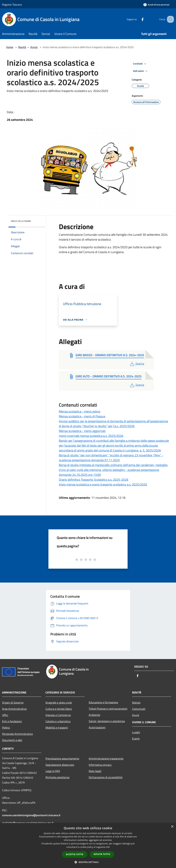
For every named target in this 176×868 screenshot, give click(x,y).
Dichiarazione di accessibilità (106, 777)
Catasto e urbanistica (58, 721)
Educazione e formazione (103, 702)
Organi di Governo (13, 703)
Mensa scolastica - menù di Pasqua (82, 416)
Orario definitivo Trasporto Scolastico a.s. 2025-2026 (94, 480)
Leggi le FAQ (53, 771)
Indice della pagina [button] (21, 221)
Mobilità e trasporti (57, 728)
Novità (22, 47)
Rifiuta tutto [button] (102, 854)
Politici (6, 728)
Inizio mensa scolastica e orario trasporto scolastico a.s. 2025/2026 (103, 484)
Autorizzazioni (97, 727)
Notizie (136, 703)
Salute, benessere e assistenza (107, 721)
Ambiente (94, 715)
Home (10, 47)
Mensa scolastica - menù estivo (80, 411)
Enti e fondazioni (12, 721)
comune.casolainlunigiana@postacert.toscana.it (31, 815)
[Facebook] (139, 19)
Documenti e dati (12, 740)
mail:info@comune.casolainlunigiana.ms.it (28, 823)
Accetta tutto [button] (75, 854)
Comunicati (139, 709)
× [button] (172, 827)
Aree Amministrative (14, 709)
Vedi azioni (141, 71)
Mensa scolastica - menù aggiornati (82, 431)
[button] (88, 862)
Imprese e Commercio (58, 715)
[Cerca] (170, 19)
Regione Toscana (12, 5)
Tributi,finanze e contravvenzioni (108, 709)
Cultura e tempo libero (59, 709)
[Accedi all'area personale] (156, 5)
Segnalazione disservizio (60, 765)
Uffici (5, 715)
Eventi (136, 738)
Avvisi (34, 47)
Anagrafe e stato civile (59, 703)
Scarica (137, 364)
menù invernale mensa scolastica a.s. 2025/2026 (91, 436)
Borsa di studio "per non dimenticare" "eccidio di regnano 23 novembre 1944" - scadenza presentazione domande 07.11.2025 (111, 458)
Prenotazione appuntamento (62, 758)
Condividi (140, 64)
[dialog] (88, 845)
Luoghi (136, 732)
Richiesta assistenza (57, 777)
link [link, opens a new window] (108, 847)
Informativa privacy (100, 765)
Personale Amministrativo (17, 734)
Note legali (95, 771)
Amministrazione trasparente (106, 758)
